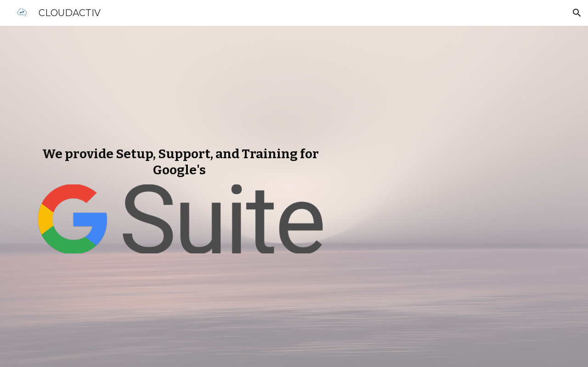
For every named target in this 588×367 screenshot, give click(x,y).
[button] (577, 13)
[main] (181, 162)
